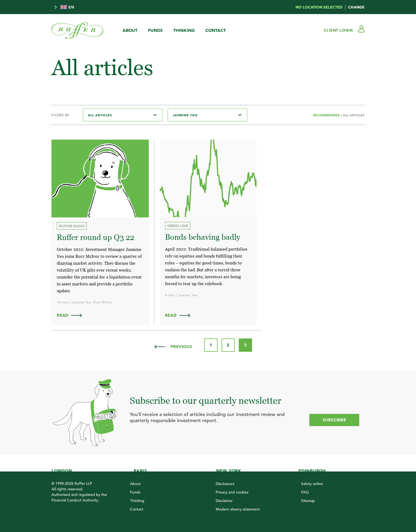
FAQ (305, 492)
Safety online (312, 484)
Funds (155, 30)
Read (72, 315)
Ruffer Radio (72, 226)
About (130, 30)
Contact (216, 30)
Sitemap (308, 501)
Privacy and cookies (232, 492)
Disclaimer (224, 501)
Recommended (327, 115)
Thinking (184, 30)
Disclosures (225, 484)
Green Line (178, 226)
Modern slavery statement (238, 509)
